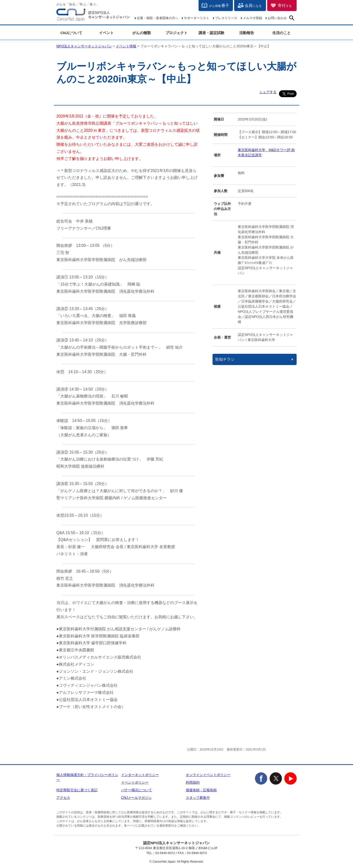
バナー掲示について (137, 790)
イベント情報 (126, 46)
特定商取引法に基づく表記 (77, 790)
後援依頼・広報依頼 (201, 790)
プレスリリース (226, 18)
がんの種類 (142, 33)
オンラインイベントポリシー (208, 775)
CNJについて (71, 33)
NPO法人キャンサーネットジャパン (93, 16)
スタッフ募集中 (198, 798)
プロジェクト (176, 33)
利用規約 (193, 782)
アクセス (63, 798)
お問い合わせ (277, 18)
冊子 (219, 6)
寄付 (285, 6)
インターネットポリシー (140, 775)
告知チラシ (225, 359)
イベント (106, 33)
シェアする (268, 92)
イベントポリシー (135, 782)
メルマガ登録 (252, 18)
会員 (253, 6)
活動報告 (247, 33)
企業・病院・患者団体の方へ (158, 18)
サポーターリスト (197, 18)
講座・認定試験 (211, 33)
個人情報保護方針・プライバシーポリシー (87, 777)
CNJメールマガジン (136, 798)
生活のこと (282, 33)
